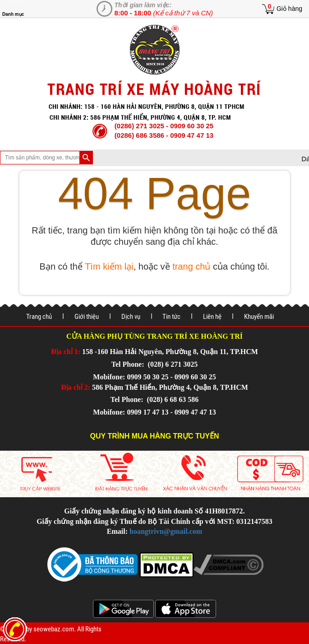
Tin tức (171, 317)
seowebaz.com (54, 629)
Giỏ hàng (289, 9)
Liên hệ (212, 317)
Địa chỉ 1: (66, 352)
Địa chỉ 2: (76, 387)
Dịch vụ (131, 317)
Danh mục (13, 14)
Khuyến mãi (259, 317)
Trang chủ (39, 317)
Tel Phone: (129, 364)
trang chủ (191, 266)
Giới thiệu (87, 317)
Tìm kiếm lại (109, 266)
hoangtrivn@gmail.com (166, 531)
